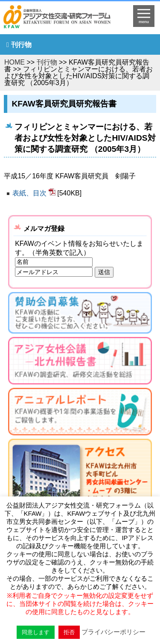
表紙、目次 (29, 193)
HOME (15, 62)
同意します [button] (36, 632)
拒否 (69, 632)
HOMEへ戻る (63, 20)
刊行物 (21, 45)
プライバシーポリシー (113, 632)
